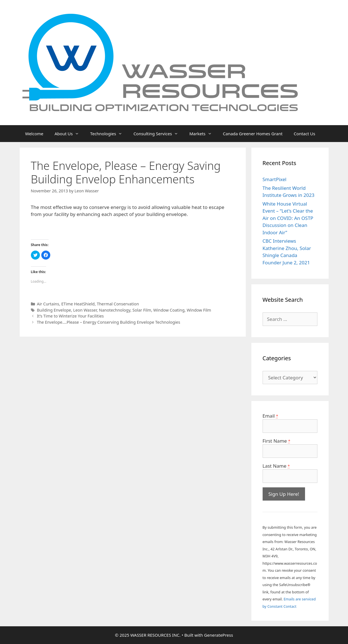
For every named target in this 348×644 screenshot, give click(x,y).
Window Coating (169, 310)
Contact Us (304, 134)
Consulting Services (159, 134)
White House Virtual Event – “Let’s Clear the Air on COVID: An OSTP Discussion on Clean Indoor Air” (288, 218)
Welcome (34, 134)
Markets (203, 134)
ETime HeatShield (78, 304)
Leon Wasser (85, 310)
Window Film (199, 310)
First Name (277, 441)
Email (270, 416)
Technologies (109, 134)
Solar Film (142, 310)
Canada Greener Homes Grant (253, 134)
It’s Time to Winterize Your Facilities (70, 316)
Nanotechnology (115, 310)
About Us (70, 134)
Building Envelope (54, 310)
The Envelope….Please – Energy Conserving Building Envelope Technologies (108, 322)
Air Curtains (48, 304)
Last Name (276, 466)
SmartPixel (275, 179)
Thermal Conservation (118, 304)
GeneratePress (219, 635)
